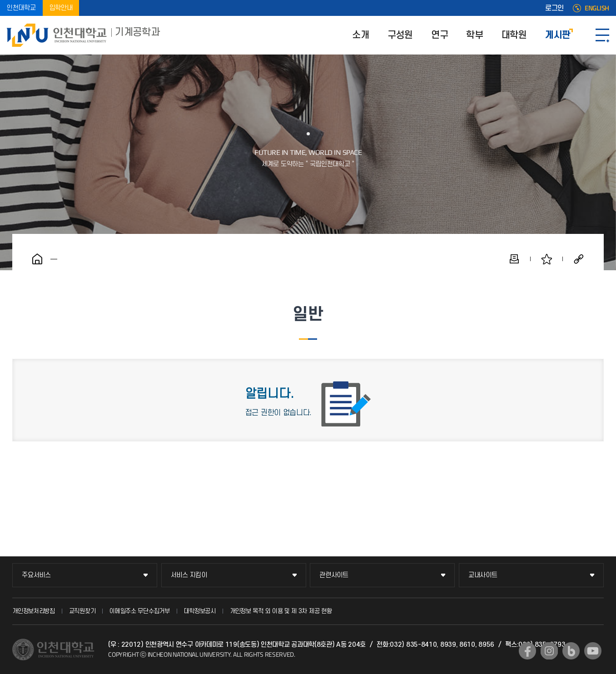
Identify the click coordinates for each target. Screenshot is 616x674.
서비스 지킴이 (189, 575)
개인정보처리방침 (34, 611)
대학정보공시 (200, 611)
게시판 (558, 35)
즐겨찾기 (546, 259)
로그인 (554, 8)
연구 (440, 35)
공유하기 (579, 259)
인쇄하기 (514, 259)
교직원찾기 (82, 611)
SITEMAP (602, 35)
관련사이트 (334, 575)
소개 (360, 35)
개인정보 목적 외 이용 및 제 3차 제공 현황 (281, 611)
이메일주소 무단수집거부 (139, 611)
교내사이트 (483, 575)
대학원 (514, 35)
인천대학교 (21, 8)
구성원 (400, 35)
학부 (474, 35)
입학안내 (61, 8)
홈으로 (37, 259)
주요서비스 (36, 575)
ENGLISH (597, 8)
